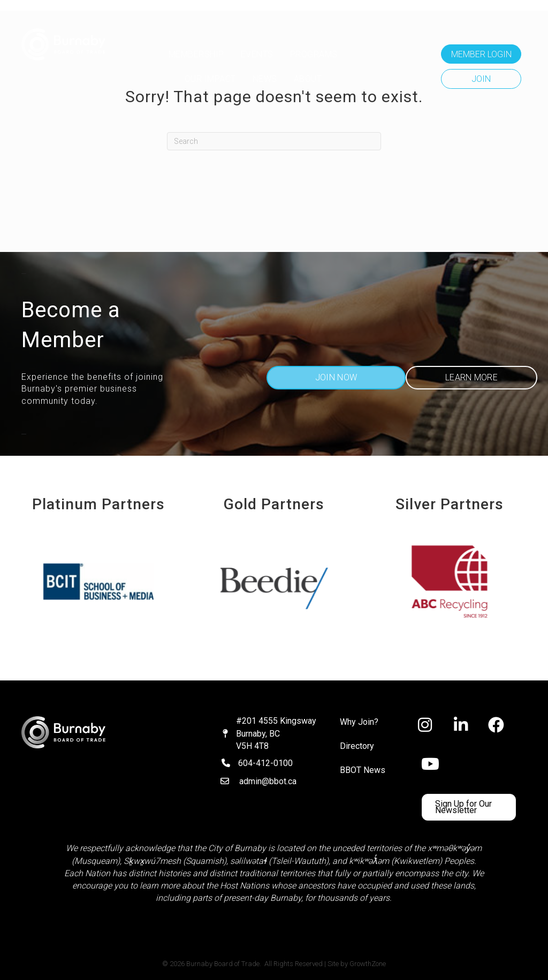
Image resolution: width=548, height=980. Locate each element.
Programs (314, 54)
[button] (481, 54)
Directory (357, 746)
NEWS (265, 79)
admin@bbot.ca (268, 781)
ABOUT (308, 79)
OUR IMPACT (210, 79)
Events (257, 54)
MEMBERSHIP (196, 54)
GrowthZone (368, 964)
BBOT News (363, 770)
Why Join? (359, 722)
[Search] (274, 141)
